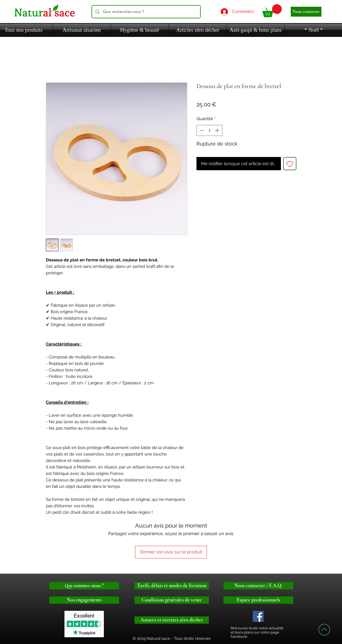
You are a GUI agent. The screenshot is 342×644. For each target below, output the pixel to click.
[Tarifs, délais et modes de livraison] (172, 586)
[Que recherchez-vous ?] (146, 12)
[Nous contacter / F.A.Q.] (258, 586)
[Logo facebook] (258, 616)
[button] (272, 11)
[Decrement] (201, 130)
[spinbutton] (209, 130)
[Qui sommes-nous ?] (84, 586)
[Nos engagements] (84, 600)
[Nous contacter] (306, 12)
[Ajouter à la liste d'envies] (290, 164)
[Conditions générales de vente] (172, 600)
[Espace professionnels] (258, 600)
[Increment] (218, 130)
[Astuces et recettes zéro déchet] (172, 620)
